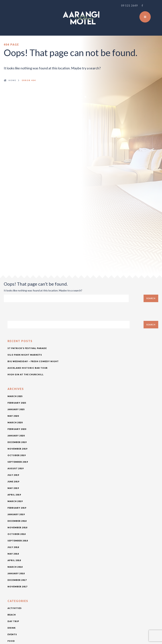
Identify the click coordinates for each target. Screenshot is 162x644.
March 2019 (15, 501)
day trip (13, 621)
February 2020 (17, 429)
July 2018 (13, 547)
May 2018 (13, 554)
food (11, 641)
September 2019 (18, 462)
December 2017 (17, 580)
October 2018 (17, 534)
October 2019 (17, 455)
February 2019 (17, 508)
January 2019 (16, 514)
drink (12, 628)
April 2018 (14, 560)
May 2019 (13, 488)
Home (12, 80)
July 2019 (13, 475)
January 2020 (16, 436)
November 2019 (17, 449)
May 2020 (13, 416)
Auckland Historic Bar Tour (28, 368)
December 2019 (17, 442)
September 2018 (18, 541)
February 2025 (17, 403)
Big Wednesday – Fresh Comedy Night (33, 361)
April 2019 (14, 495)
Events (12, 634)
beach (12, 615)
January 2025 (16, 409)
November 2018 (17, 527)
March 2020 (15, 422)
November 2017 (17, 587)
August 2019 (16, 468)
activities (15, 608)
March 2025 (15, 396)
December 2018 (17, 521)
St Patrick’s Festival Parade (27, 348)
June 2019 (13, 481)
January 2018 (16, 573)
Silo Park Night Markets (25, 355)
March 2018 (15, 567)
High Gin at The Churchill (26, 374)
